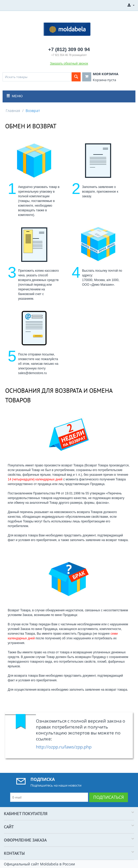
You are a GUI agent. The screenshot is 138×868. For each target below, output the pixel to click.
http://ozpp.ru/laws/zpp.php (64, 747)
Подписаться (109, 797)
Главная (13, 111)
